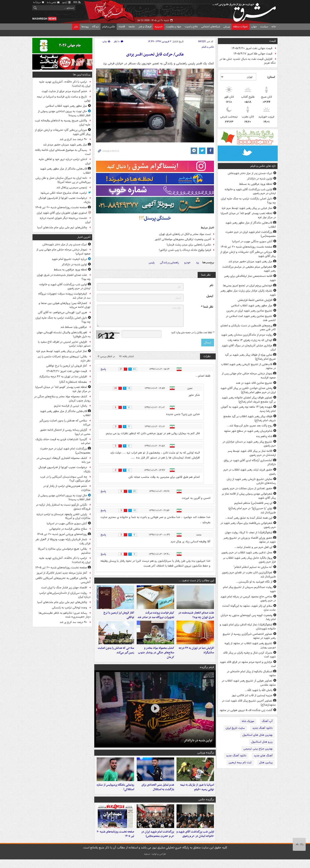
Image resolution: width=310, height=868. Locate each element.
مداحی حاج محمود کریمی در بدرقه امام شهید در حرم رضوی (248, 599)
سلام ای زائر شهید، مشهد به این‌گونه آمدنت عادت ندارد (249, 608)
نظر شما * (207, 307)
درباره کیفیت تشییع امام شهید (69, 259)
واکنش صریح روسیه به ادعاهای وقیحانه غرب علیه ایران (63, 123)
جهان (254, 27)
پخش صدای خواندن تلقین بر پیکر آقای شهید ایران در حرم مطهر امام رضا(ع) (248, 390)
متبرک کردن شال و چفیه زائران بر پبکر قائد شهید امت (249, 655)
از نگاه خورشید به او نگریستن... (254, 582)
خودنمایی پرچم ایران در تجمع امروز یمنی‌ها (248, 286)
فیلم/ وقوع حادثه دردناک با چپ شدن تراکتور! (185, 250)
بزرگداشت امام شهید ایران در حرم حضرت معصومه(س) (251, 234)
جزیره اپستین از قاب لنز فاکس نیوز (252, 695)
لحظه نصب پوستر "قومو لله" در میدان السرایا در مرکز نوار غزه (248, 215)
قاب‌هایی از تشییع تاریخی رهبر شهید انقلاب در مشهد (248, 366)
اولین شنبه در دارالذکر (260, 179)
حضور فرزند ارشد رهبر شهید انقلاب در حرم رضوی (250, 472)
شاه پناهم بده (264, 436)
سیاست (264, 27)
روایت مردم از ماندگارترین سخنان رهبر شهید (247, 335)
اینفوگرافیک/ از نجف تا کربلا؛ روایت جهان (249, 533)
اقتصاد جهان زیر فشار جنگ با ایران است (64, 588)
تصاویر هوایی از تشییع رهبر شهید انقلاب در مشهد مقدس (249, 683)
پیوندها (85, 27)
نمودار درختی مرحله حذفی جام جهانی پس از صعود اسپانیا (63, 252)
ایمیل (210, 296)
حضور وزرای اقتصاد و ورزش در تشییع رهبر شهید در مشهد (250, 540)
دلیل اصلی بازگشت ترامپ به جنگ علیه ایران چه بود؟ (248, 201)
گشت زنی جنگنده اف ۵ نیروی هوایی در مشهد (246, 710)
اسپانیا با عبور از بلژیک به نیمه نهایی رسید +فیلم (197, 793)
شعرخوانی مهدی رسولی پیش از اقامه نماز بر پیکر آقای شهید (249, 496)
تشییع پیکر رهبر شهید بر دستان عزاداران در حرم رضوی (249, 444)
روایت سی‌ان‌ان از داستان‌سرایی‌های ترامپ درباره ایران (65, 595)
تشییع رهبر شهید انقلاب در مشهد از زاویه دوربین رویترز (250, 645)
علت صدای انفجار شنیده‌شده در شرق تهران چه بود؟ (196, 617)
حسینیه (159, 27)
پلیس (152, 263)
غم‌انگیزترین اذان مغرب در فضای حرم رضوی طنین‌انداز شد (249, 575)
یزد (197, 263)
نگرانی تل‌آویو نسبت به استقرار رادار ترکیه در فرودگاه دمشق (63, 507)
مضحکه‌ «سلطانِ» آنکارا (73, 382)
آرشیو (67, 2)
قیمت (273, 41)
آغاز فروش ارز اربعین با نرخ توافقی (119, 617)
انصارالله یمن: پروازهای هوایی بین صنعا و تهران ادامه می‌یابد (65, 305)
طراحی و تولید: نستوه (155, 863)
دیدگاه (95, 27)
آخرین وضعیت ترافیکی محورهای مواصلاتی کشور (183, 239)
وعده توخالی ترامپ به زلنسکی (69, 608)
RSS (77, 2)
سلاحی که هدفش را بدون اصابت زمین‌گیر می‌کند (116, 655)
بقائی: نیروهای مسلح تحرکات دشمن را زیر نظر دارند (64, 359)
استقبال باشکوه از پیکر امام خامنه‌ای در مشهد (251, 674)
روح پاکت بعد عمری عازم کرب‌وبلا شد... (250, 426)
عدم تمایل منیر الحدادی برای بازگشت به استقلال (158, 793)
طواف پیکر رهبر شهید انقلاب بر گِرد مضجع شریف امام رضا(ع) (250, 418)
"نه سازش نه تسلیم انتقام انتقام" (253, 567)
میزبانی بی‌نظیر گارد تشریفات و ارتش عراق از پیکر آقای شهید (248, 254)
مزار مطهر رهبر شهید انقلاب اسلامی (252, 306)
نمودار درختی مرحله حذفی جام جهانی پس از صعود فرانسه (249, 376)
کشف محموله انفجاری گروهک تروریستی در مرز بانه (64, 460)
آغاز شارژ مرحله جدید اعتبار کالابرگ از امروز (62, 573)
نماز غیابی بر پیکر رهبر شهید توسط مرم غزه (247, 208)
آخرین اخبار (84, 237)
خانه (274, 27)
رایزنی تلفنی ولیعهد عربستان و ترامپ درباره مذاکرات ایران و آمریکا (64, 516)
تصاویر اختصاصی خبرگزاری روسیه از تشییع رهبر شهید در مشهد (249, 636)
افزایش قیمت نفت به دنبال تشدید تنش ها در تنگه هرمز (248, 61)
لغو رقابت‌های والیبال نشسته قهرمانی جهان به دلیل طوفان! (64, 335)
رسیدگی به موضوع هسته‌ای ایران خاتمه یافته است (63, 152)
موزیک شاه (248, 721)
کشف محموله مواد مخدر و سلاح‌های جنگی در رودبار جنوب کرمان (156, 657)
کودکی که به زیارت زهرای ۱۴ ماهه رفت (250, 340)
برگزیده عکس (206, 806)
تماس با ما (53, 2)
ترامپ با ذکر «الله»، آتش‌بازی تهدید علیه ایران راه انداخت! (65, 84)
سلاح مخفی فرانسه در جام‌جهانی (68, 529)
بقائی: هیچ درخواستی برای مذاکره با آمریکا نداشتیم (64, 551)
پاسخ (103, 369)
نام (211, 285)
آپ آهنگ (267, 721)
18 (136, 511)
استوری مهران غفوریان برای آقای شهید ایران (62, 213)
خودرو (187, 263)
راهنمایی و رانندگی (169, 263)
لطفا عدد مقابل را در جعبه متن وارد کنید (193, 333)
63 (136, 369)
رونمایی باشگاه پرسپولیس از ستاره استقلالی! (115, 793)
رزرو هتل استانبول (262, 742)
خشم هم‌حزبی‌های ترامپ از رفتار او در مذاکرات (67, 488)
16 (131, 388)
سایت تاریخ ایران (235, 728)
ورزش (227, 27)
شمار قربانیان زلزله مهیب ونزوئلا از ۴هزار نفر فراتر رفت (63, 541)
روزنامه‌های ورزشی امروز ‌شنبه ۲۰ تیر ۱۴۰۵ (62, 534)
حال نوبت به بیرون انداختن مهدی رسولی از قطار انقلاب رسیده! (64, 113)
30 (114, 388)
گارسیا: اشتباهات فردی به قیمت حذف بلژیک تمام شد (63, 441)
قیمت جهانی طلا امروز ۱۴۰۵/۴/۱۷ (253, 54)
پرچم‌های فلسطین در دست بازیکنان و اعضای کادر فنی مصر (248, 328)
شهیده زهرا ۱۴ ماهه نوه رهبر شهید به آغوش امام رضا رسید (248, 409)
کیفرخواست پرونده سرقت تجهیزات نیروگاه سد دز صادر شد (156, 617)
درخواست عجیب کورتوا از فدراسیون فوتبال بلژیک (64, 200)
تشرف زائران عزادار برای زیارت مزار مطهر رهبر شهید (248, 293)
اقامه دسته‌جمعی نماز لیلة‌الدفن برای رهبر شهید (250, 278)
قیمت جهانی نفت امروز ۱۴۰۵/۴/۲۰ (252, 48)
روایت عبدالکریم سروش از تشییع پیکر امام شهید (249, 589)
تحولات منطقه (240, 27)
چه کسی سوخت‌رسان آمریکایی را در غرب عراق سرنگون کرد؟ (65, 479)
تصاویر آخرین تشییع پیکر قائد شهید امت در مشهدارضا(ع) (249, 703)
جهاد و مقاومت (174, 27)
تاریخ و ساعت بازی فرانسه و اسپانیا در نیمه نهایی (64, 99)
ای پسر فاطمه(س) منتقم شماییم (253, 503)
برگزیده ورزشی (206, 757)
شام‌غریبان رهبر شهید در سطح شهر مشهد (248, 431)
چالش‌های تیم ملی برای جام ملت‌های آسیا (62, 227)
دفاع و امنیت (191, 27)
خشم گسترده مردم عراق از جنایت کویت (64, 91)
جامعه (132, 27)
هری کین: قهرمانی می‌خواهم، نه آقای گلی (62, 312)
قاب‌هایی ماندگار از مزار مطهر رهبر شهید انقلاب (251, 225)
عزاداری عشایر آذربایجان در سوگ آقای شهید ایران (249, 348)
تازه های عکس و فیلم (263, 166)
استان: (271, 77)
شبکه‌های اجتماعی (211, 27)
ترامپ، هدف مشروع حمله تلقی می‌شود (64, 193)
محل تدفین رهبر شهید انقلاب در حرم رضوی (247, 553)
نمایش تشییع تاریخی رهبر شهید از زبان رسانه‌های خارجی (251, 481)
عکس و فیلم (109, 27)
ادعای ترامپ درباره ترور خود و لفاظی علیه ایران (65, 161)
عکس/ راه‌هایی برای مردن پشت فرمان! (189, 245)
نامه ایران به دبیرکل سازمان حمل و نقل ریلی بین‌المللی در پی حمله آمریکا (63, 180)
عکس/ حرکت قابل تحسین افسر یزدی (155, 55)
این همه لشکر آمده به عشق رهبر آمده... (249, 518)
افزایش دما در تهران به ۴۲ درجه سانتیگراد (196, 655)
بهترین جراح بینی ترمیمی (258, 749)
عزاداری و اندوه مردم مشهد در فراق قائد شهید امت (248, 664)
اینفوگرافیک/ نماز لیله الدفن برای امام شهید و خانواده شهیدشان (248, 627)
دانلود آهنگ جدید (262, 728)
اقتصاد (122, 27)
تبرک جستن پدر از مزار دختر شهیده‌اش (250, 173)
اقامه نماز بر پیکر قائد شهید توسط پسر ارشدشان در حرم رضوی (252, 453)
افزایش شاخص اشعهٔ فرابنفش (255, 300)
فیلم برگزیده (207, 671)
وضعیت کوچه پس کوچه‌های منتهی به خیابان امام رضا (248, 617)
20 (136, 491)
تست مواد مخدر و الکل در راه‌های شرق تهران (185, 234)
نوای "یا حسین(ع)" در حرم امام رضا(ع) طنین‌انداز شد (252, 510)
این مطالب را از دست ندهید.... (196, 580)
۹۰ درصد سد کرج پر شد (73, 139)
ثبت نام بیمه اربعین (240, 762)
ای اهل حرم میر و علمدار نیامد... (253, 547)
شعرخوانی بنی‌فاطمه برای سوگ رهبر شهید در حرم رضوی (248, 525)
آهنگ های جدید (263, 756)
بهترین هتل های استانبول (257, 735)
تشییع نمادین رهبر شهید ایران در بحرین (249, 311)
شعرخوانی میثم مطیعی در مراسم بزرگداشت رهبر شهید (249, 269)
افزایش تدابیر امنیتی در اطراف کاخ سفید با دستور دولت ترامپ (64, 344)
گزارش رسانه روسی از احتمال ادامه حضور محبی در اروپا (65, 432)
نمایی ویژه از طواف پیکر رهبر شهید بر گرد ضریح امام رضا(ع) (250, 357)
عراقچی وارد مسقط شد (74, 327)
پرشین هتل (266, 762)
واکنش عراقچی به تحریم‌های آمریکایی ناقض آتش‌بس (63, 580)
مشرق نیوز (245, 11)
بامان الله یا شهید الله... (259, 690)
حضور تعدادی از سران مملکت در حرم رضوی (247, 488)
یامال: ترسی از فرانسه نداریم (71, 406)
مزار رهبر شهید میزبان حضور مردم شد (250, 261)
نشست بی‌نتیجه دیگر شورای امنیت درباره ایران (65, 220)
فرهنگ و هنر (145, 27)
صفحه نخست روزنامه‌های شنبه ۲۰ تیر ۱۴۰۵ (246, 247)
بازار (76, 27)
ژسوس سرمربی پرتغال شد (72, 187)
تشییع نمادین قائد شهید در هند (254, 383)
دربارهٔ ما (39, 2)
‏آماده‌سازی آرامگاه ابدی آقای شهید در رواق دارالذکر (250, 463)
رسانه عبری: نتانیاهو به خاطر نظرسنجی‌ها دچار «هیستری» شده (65, 615)
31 (119, 369)
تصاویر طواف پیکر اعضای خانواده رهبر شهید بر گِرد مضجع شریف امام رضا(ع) (249, 400)
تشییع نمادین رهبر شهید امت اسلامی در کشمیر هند (251, 318)
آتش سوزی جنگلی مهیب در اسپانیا (252, 241)
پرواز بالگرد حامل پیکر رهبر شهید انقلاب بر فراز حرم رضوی (249, 560)
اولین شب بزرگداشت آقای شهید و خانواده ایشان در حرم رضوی (250, 191)
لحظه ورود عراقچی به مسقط (256, 184)
